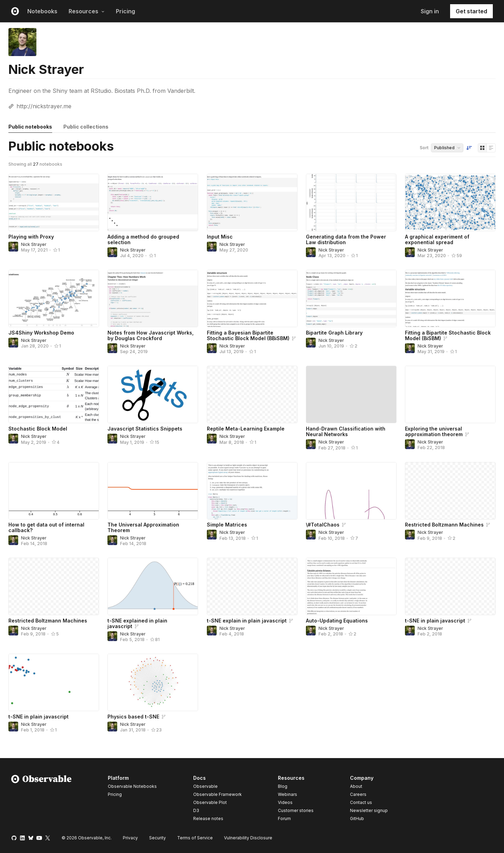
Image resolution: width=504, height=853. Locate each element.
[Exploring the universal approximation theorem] (450, 394)
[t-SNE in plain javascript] (450, 586)
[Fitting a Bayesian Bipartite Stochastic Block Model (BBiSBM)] (252, 298)
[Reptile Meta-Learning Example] (252, 394)
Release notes (208, 818)
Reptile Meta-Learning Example (246, 429)
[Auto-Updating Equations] (351, 586)
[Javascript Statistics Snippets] (153, 394)
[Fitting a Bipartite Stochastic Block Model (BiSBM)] (450, 298)
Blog (283, 786)
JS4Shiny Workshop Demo (41, 333)
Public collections (86, 127)
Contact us (361, 803)
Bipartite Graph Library (334, 333)
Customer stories (296, 810)
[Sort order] (469, 148)
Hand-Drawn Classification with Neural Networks (346, 431)
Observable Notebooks (132, 786)
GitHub (357, 818)
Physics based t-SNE (133, 717)
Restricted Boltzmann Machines (444, 525)
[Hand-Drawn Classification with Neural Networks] (351, 394)
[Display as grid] (482, 148)
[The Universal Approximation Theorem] (153, 491)
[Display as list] (491, 148)
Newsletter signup (369, 811)
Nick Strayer (34, 244)
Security (157, 838)
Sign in (430, 11)
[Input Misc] (252, 202)
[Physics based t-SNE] (153, 682)
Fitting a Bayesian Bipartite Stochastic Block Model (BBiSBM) (248, 335)
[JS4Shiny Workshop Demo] (54, 298)
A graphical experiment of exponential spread (437, 239)
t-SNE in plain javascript (435, 621)
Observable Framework (218, 794)
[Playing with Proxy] (54, 202)
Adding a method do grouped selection (143, 239)
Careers (358, 794)
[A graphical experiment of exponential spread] (450, 202)
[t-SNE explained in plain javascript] (153, 586)
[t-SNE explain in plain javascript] (252, 586)
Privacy (130, 838)
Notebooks (42, 11)
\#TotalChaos (323, 525)
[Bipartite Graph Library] (351, 298)
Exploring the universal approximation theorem (434, 431)
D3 (196, 810)
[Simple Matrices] (252, 491)
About (356, 786)
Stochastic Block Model (38, 429)
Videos (285, 802)
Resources (87, 11)
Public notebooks (30, 127)
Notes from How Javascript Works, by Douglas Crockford (150, 335)
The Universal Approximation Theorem (143, 527)
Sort (424, 148)
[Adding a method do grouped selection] (153, 202)
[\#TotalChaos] (351, 491)
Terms (195, 838)
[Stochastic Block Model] (54, 394)
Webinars (288, 794)
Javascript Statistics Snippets (145, 429)
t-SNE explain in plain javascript (247, 621)
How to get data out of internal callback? (46, 527)
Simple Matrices (227, 525)
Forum (284, 818)
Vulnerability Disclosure (248, 838)
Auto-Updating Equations (337, 621)
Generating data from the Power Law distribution (346, 239)
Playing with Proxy (31, 237)
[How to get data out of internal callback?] (54, 491)
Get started (471, 11)
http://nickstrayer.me (44, 106)
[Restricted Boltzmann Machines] (450, 491)
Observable (205, 786)
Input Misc (220, 237)
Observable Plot (210, 802)
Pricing (125, 11)
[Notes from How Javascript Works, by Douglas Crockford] (153, 298)
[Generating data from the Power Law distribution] (351, 202)
